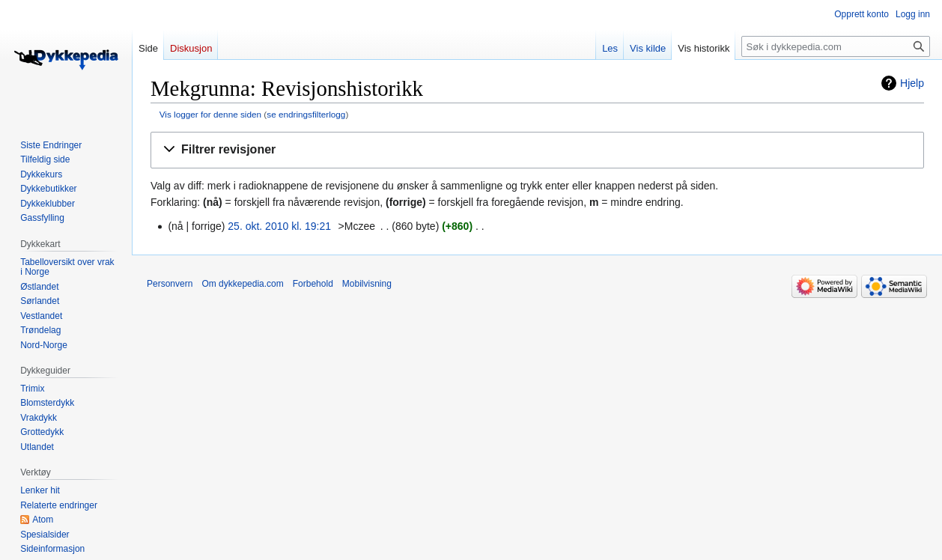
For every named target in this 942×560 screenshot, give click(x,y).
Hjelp (912, 83)
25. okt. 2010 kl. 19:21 (279, 226)
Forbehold (313, 284)
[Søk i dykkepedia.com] (836, 46)
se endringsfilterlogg (306, 114)
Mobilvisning (367, 284)
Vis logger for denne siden (210, 114)
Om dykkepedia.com (242, 284)
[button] (537, 150)
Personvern (170, 284)
